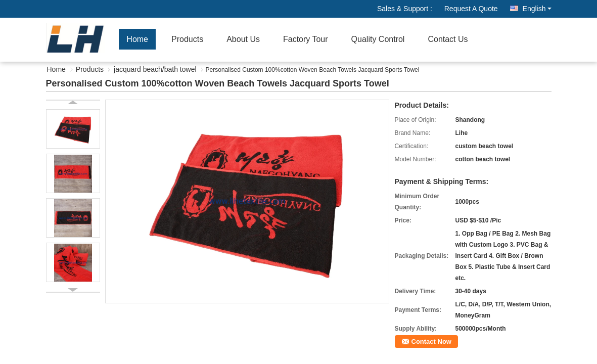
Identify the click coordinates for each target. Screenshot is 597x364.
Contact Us (448, 39)
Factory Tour (306, 39)
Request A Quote (471, 9)
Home (137, 39)
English (537, 9)
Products (187, 39)
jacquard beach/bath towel (155, 69)
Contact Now (431, 342)
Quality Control (378, 39)
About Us (243, 39)
